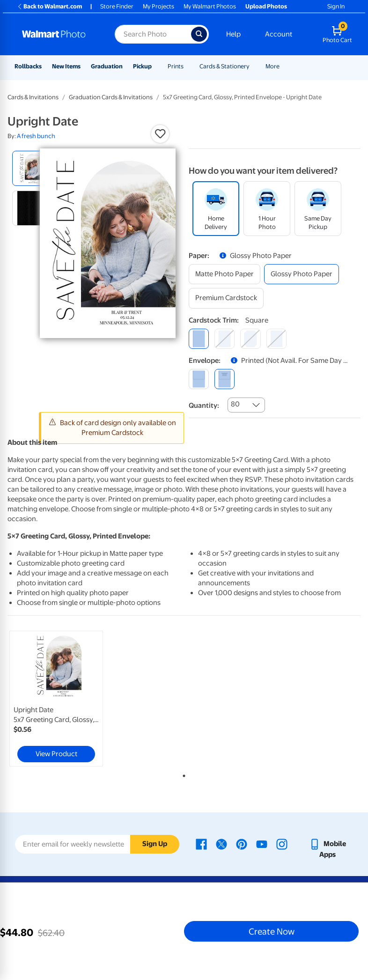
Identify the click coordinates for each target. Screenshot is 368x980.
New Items (66, 66)
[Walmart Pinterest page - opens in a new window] (242, 844)
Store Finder (117, 6)
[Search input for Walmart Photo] (153, 34)
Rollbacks (28, 66)
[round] (224, 339)
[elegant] (250, 339)
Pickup (142, 66)
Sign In (336, 6)
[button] (160, 134)
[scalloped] (276, 339)
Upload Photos (266, 6)
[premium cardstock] (226, 298)
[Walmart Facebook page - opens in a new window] (201, 844)
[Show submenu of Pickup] (156, 66)
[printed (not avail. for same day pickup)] (224, 379)
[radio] (30, 168)
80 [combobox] (235, 404)
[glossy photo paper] (302, 274)
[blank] (199, 379)
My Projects (158, 6)
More (272, 66)
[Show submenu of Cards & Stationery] (254, 66)
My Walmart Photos (210, 6)
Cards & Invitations (33, 97)
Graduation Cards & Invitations (111, 97)
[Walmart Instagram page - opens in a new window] (282, 844)
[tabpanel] (66, 699)
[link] (56, 699)
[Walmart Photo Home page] (58, 34)
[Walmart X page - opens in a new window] (221, 844)
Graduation (107, 66)
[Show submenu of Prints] (188, 66)
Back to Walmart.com (49, 6)
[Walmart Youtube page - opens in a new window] (262, 844)
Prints (176, 66)
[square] (199, 339)
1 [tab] (182, 774)
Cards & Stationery (224, 66)
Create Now (272, 931)
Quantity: (204, 405)
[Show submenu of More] (284, 66)
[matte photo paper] (224, 274)
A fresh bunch (36, 136)
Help (233, 34)
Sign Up (155, 844)
